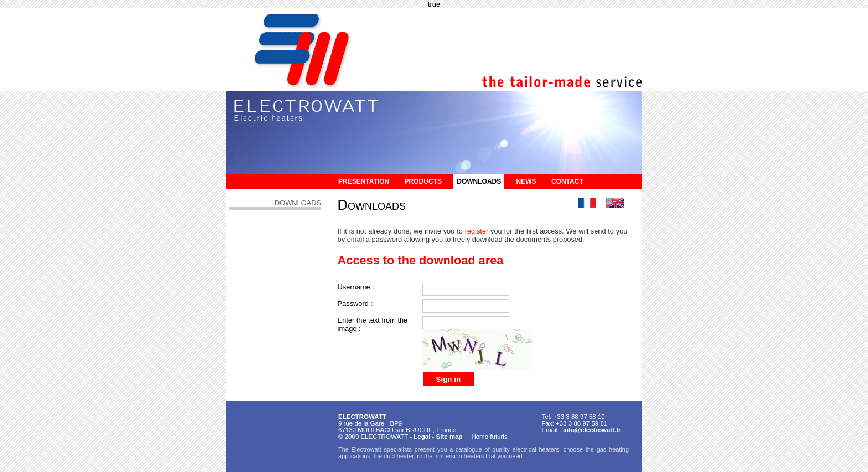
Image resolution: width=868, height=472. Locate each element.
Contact (567, 181)
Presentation (364, 181)
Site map (449, 437)
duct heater (399, 456)
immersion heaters (459, 456)
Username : (356, 287)
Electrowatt (366, 449)
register (477, 231)
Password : (355, 304)
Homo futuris (489, 437)
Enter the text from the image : (373, 324)
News (526, 181)
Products (423, 181)
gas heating (613, 449)
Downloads (479, 181)
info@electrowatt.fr (592, 430)
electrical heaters (536, 449)
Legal (422, 437)
